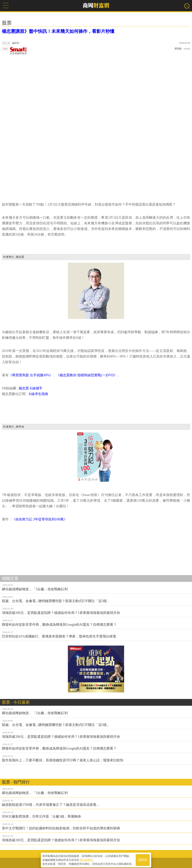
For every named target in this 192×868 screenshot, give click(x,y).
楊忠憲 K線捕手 (31, 388)
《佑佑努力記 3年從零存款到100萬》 (39, 519)
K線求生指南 (39, 394)
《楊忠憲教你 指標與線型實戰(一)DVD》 (87, 375)
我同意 (143, 859)
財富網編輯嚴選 (18, 51)
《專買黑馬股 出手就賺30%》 (31, 375)
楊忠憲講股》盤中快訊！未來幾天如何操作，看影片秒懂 (58, 31)
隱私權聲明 (86, 859)
